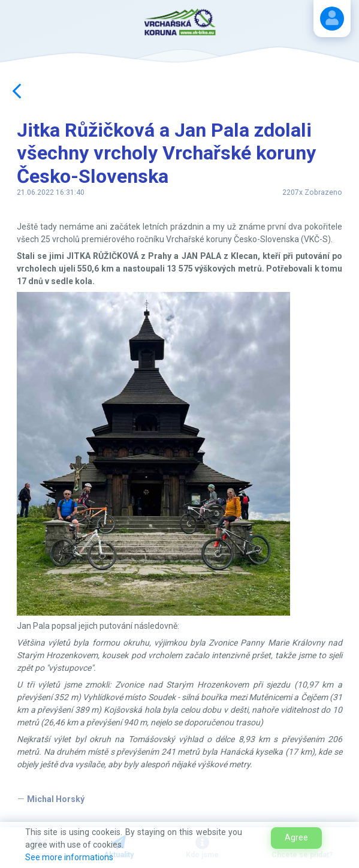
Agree (296, 837)
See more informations (69, 857)
